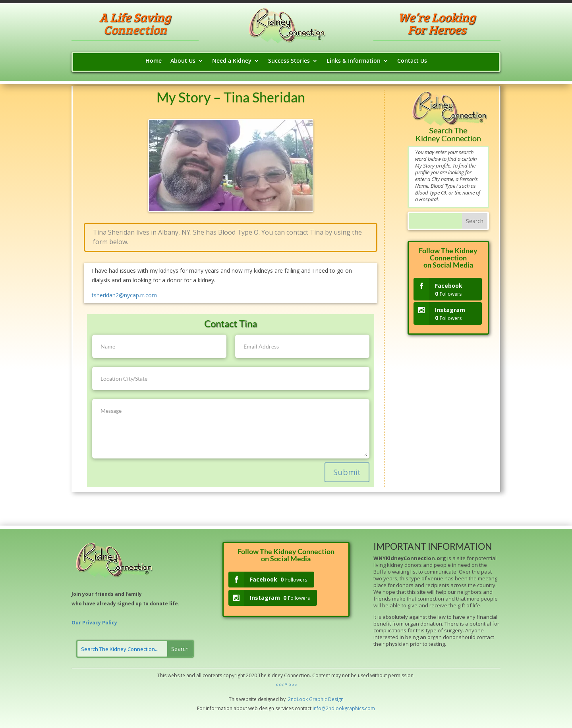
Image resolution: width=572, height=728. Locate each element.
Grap (314, 699)
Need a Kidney (232, 61)
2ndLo (295, 699)
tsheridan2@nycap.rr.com (124, 295)
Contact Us (412, 61)
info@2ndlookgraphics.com (344, 708)
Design (335, 699)
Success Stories (289, 61)
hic (324, 699)
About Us (183, 61)
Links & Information (354, 61)
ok (305, 699)
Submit (347, 472)
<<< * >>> (286, 685)
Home (154, 61)
